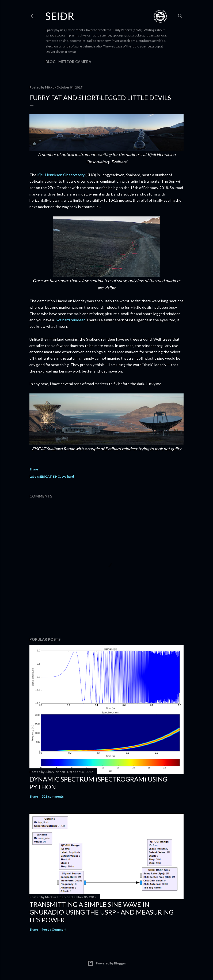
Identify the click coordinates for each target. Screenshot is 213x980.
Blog (51, 62)
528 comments (53, 796)
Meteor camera (75, 62)
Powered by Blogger (107, 963)
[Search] (180, 15)
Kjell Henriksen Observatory (61, 175)
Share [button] (34, 469)
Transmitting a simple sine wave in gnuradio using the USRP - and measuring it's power (101, 912)
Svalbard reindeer (70, 320)
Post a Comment (54, 929)
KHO (57, 476)
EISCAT (46, 476)
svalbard (68, 476)
